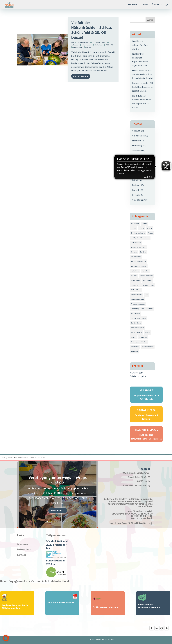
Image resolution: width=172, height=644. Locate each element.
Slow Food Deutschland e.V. (61, 603)
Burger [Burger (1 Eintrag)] (134, 228)
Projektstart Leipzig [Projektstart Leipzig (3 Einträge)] (138, 304)
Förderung (137, 146)
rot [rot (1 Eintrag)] (143, 309)
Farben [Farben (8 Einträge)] (150, 233)
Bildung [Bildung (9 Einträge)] (144, 224)
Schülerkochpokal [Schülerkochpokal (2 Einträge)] (138, 328)
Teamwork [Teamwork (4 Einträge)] (143, 337)
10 (68, 521)
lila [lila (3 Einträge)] (153, 285)
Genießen (136, 151)
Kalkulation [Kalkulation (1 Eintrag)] (135, 271)
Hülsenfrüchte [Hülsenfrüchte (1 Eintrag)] (136, 257)
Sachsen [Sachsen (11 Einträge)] (150, 309)
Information (86, 45)
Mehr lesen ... (58, 511)
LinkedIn (146, 419)
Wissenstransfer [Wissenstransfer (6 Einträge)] (148, 347)
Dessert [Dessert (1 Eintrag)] (149, 228)
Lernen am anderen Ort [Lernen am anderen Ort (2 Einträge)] (140, 285)
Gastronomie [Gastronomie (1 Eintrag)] (136, 243)
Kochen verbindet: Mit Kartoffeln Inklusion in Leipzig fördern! (143, 87)
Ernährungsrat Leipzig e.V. (106, 607)
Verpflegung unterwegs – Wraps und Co (141, 45)
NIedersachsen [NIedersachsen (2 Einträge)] (137, 295)
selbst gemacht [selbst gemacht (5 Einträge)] (137, 332)
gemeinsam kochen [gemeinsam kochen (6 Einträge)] (138, 247)
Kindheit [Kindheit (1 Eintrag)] (134, 276)
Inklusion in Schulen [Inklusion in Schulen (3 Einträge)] (139, 262)
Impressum (23, 544)
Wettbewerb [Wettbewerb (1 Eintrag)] (135, 347)
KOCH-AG (110, 45)
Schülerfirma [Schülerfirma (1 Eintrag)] (136, 323)
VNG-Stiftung (138, 200)
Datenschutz (24, 550)
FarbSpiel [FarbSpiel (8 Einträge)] (134, 238)
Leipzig (135, 180)
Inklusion (98, 45)
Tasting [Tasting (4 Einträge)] (134, 337)
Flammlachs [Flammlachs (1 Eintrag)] (145, 238)
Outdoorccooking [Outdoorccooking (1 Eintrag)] (138, 299)
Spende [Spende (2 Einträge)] (148, 332)
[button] (6, 638)
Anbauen (136, 131)
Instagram (151, 415)
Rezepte (136, 195)
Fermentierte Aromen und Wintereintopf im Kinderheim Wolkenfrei (143, 75)
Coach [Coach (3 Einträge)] (141, 228)
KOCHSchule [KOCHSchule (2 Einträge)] (136, 280)
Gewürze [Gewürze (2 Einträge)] (143, 252)
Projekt (89, 47)
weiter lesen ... (81, 76)
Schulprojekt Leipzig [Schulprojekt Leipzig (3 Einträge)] (138, 318)
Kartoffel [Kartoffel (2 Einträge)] (145, 271)
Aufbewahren (138, 136)
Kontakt (22, 555)
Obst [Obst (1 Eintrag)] (146, 295)
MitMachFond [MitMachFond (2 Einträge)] (136, 290)
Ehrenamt (137, 141)
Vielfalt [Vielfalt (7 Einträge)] (144, 342)
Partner (136, 185)
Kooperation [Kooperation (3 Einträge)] (148, 280)
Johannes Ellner (83, 43)
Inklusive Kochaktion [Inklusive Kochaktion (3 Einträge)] (139, 266)
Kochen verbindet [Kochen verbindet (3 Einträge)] (146, 276)
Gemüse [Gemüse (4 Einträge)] (134, 252)
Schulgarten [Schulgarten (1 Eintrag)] (136, 314)
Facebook (139, 415)
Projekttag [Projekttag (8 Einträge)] (135, 309)
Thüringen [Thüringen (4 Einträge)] (135, 342)
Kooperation (78, 47)
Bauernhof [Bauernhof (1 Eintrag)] (135, 224)
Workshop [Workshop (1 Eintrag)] (135, 351)
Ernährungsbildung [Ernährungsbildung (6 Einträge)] (138, 233)
